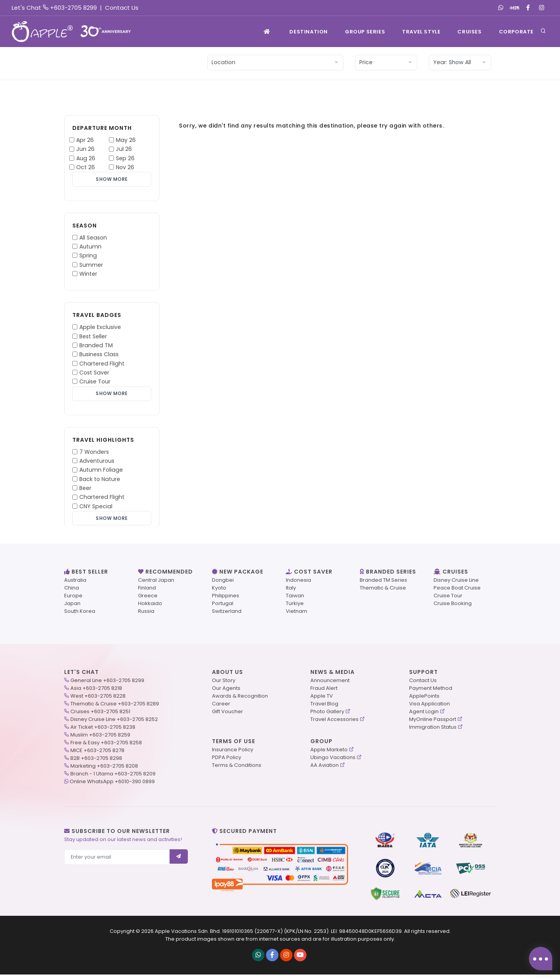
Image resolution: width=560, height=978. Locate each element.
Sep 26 (125, 158)
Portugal (223, 607)
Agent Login (424, 715)
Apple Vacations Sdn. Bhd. (188, 935)
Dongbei (223, 583)
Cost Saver (94, 374)
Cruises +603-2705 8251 (100, 715)
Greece (148, 599)
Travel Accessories (334, 723)
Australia (75, 583)
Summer (91, 266)
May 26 (126, 140)
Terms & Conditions (237, 769)
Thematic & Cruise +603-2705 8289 (115, 707)
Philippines (226, 599)
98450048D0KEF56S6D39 (370, 935)
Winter (88, 275)
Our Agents (226, 692)
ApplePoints (424, 699)
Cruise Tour (95, 383)
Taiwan (295, 599)
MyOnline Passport (433, 723)
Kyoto (219, 591)
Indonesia (298, 583)
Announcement (330, 684)
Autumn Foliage (101, 472)
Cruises (469, 32)
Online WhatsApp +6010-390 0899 (112, 785)
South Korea (80, 615)
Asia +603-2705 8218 (96, 692)
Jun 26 (85, 149)
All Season (93, 238)
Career (221, 707)
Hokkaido (150, 607)
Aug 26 (86, 158)
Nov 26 (125, 167)
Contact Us (122, 8)
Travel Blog (324, 707)
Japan (72, 607)
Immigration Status (433, 730)
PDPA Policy (227, 761)
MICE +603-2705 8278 (97, 754)
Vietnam (297, 615)
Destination (309, 32)
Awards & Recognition (240, 699)
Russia (146, 615)
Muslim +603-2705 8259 (100, 738)
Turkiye (295, 607)
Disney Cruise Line (456, 583)
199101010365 (238, 935)
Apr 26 (85, 140)
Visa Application (430, 707)
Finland (147, 591)
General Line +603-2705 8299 (107, 684)
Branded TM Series (383, 583)
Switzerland (227, 615)
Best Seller (93, 337)
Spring (88, 257)
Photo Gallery (327, 715)
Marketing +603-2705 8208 (104, 769)
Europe (73, 599)
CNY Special (96, 508)
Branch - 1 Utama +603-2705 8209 (113, 777)
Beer (85, 490)
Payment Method (431, 692)
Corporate (516, 32)
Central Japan (156, 583)
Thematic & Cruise (383, 591)
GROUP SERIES (365, 32)
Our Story (224, 684)
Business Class (99, 355)
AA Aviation (325, 769)
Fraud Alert (324, 692)
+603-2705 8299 (73, 8)
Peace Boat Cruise (457, 591)
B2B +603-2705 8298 (96, 762)
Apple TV (322, 699)
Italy (291, 591)
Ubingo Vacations (333, 761)
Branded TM (96, 346)
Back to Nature (100, 481)
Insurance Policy (233, 753)
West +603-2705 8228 (98, 699)
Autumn (90, 248)
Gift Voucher (227, 715)
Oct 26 (86, 167)
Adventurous (97, 463)
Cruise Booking (453, 607)
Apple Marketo (329, 753)
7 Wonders (94, 454)
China (72, 591)
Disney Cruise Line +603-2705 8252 (114, 723)
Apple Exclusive (100, 328)
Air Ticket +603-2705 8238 (103, 730)
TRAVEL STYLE (421, 32)
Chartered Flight (102, 364)
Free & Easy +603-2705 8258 (106, 746)
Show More (112, 179)
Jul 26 (124, 149)
